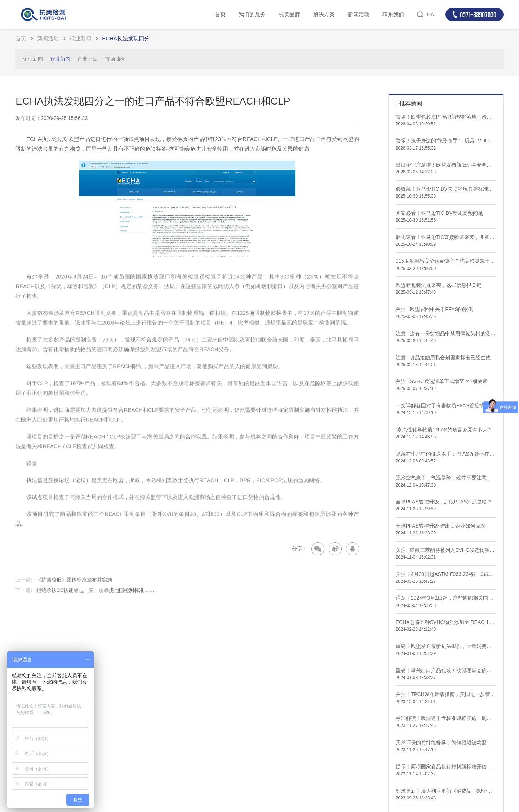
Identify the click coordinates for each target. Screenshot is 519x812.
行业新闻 (80, 38)
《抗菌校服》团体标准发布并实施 (74, 592)
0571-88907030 (478, 14)
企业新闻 (33, 59)
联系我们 (393, 14)
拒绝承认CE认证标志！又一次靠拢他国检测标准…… (95, 603)
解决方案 (324, 14)
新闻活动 (359, 14)
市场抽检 (115, 59)
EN (431, 14)
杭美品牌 (289, 14)
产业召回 (88, 59)
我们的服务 (252, 14)
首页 (220, 14)
